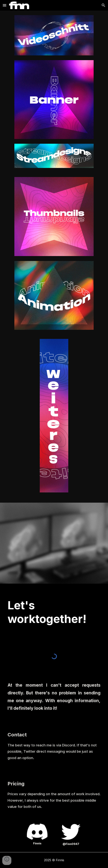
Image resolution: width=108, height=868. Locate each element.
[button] (5, 5)
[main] (54, 612)
